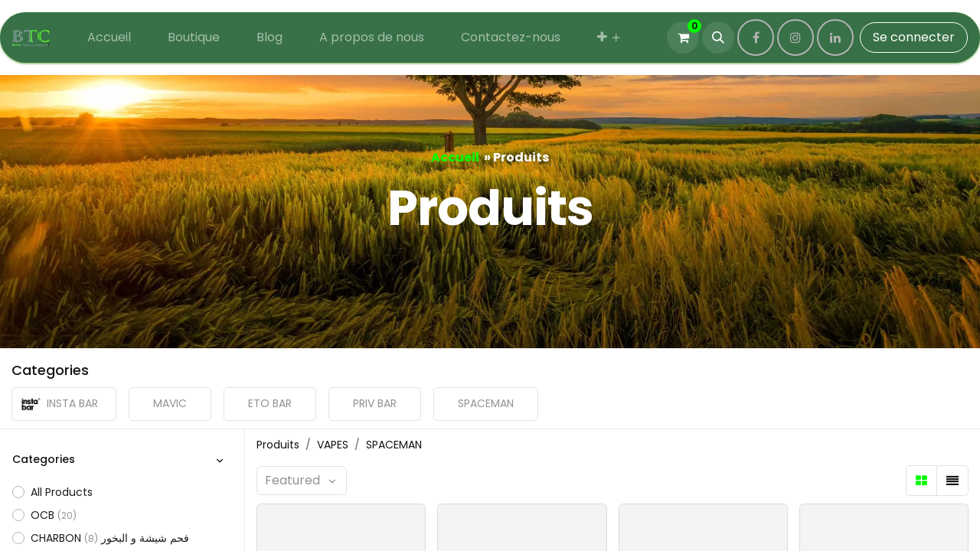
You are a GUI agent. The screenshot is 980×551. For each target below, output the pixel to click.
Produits (278, 445)
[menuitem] (109, 37)
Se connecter (914, 37)
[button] (718, 37)
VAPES (333, 445)
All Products (62, 492)
